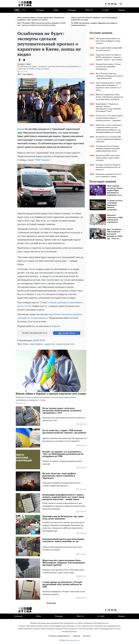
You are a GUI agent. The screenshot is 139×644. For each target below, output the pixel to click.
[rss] (115, 4)
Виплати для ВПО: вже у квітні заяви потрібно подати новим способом (108, 158)
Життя (89, 10)
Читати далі (51, 603)
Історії (105, 10)
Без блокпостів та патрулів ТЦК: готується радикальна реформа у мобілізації (109, 139)
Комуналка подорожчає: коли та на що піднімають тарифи (109, 175)
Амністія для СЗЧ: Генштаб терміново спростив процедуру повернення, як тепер (94, 19)
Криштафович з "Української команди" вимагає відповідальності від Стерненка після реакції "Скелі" (108, 108)
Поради (72, 10)
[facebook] (106, 4)
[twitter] (112, 4)
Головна (40, 10)
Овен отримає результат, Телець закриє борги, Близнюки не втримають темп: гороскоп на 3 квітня (41, 19)
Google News (67, 333)
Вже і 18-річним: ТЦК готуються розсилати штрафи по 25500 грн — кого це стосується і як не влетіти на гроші (41, 24)
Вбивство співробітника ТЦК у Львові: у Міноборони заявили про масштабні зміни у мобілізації (109, 97)
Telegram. (56, 326)
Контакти (87, 636)
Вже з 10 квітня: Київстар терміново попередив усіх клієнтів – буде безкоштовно (109, 76)
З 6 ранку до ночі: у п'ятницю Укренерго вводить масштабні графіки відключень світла (108, 149)
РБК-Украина (43, 160)
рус (24, 10)
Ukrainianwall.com (73, 640)
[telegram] (109, 4)
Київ (56, 10)
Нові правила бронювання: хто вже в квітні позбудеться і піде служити (108, 41)
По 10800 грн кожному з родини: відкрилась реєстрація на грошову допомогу (94, 24)
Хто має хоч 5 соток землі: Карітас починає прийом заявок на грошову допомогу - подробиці (109, 118)
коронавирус (36, 344)
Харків (122, 10)
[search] (121, 4)
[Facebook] (20, 60)
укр (17, 10)
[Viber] (28, 60)
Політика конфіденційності (60, 636)
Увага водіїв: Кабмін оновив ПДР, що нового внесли (109, 49)
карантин (50, 344)
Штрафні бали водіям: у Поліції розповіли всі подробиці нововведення (108, 67)
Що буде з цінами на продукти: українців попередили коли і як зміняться (108, 167)
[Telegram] (24, 60)
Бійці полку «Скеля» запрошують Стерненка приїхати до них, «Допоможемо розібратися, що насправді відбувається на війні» (109, 129)
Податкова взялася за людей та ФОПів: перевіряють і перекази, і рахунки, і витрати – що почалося (109, 57)
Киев (20, 129)
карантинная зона (65, 344)
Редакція (77, 636)
